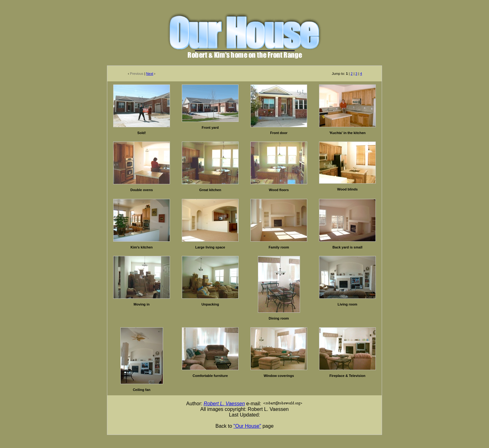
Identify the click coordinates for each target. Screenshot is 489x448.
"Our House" (247, 426)
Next (150, 74)
